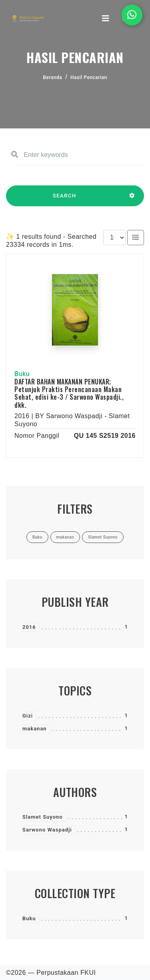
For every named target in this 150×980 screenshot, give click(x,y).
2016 (29, 627)
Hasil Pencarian (89, 77)
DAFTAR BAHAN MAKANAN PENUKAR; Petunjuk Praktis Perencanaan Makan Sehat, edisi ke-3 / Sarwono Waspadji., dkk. (69, 393)
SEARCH (64, 199)
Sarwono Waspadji (47, 830)
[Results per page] (114, 238)
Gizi (28, 716)
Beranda (52, 77)
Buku (29, 918)
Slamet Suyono (43, 817)
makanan (35, 729)
